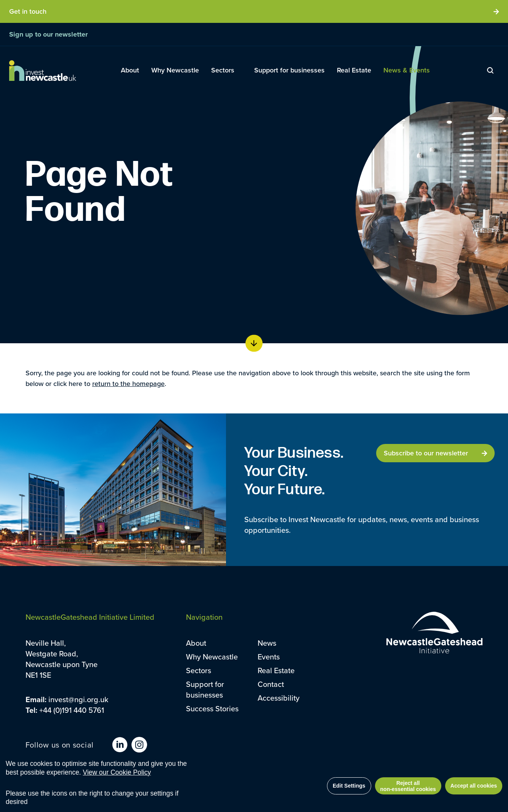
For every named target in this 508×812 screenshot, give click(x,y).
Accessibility (279, 698)
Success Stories (212, 709)
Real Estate (276, 671)
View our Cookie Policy (117, 773)
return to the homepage (128, 384)
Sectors (199, 671)
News (267, 643)
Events (269, 657)
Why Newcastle (212, 657)
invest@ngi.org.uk (78, 699)
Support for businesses (205, 690)
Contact (271, 684)
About (196, 643)
